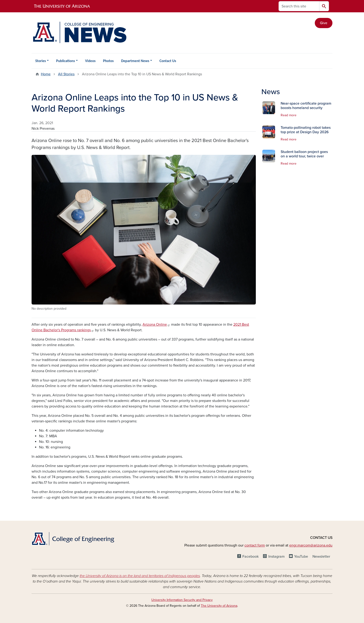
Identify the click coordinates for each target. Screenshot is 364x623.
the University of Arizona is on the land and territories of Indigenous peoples (140, 576)
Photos (108, 61)
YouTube (301, 557)
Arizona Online (156, 325)
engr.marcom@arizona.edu (311, 545)
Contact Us (168, 61)
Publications (66, 61)
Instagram (276, 557)
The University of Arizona (219, 606)
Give (324, 23)
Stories (41, 61)
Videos (90, 61)
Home (46, 74)
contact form (255, 545)
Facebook (250, 557)
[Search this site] (299, 6)
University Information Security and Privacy (182, 600)
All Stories (66, 74)
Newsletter (321, 557)
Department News (135, 61)
